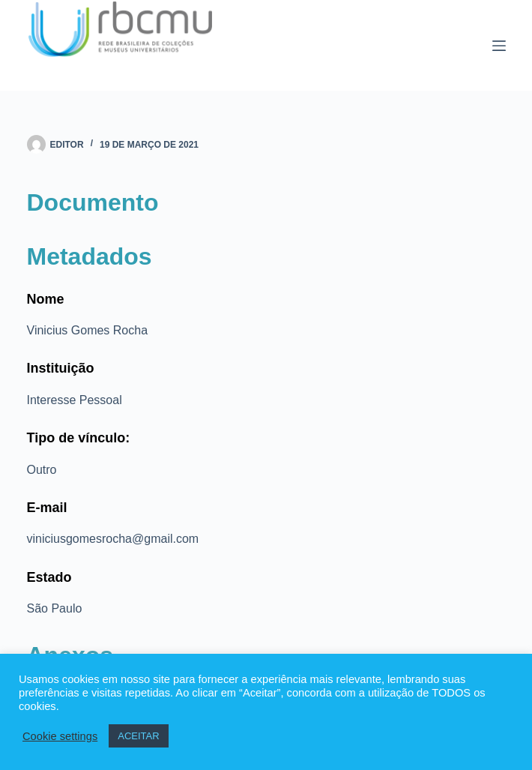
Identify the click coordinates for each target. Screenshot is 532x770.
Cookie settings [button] (60, 736)
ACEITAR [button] (138, 736)
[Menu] (499, 46)
